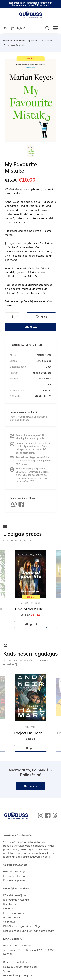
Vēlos (41, 317)
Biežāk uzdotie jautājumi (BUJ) (22, 926)
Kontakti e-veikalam (15, 962)
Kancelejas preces (14, 880)
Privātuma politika (14, 913)
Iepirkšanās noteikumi (16, 900)
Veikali (7, 971)
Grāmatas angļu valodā (27, 40)
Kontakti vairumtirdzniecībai (20, 967)
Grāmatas (8, 40)
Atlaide (31, 59)
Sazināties (30, 786)
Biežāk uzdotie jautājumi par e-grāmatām (29, 931)
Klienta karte (11, 904)
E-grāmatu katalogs (15, 876)
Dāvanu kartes (12, 908)
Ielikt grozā (31, 327)
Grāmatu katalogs (14, 871)
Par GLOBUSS (12, 917)
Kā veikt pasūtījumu (15, 895)
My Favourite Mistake (16, 45)
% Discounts (47, 40)
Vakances (9, 922)
